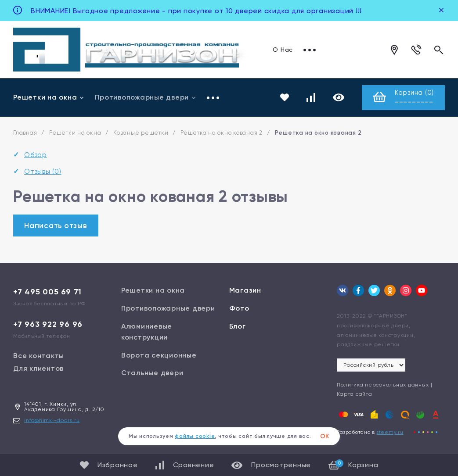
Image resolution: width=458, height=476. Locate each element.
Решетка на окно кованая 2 (222, 133)
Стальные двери (152, 373)
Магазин (245, 290)
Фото (239, 308)
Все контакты (39, 356)
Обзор (36, 155)
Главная (25, 133)
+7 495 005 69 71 (47, 292)
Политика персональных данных (383, 385)
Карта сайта (354, 394)
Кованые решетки (141, 133)
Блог (238, 326)
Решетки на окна (49, 97)
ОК (325, 436)
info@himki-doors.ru (52, 420)
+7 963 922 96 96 (48, 324)
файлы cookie (195, 436)
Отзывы (43, 171)
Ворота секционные (159, 355)
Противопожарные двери (146, 97)
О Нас (283, 50)
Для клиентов (38, 368)
